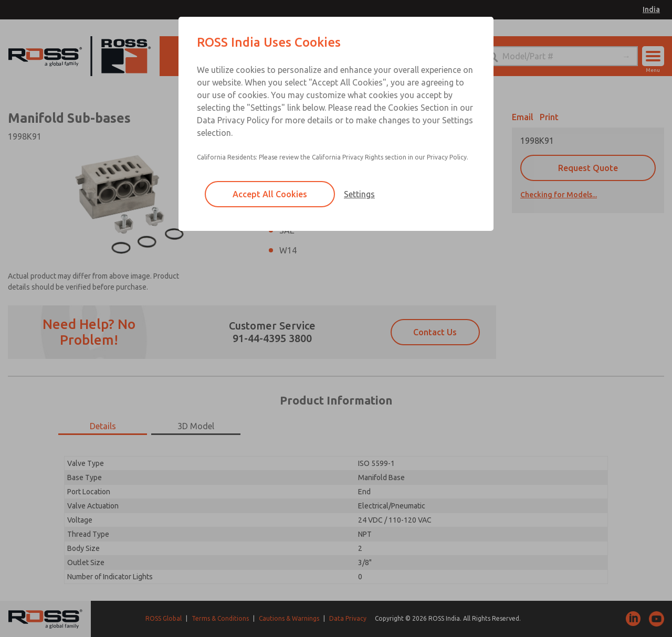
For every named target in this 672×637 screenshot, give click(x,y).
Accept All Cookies (270, 194)
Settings (359, 194)
